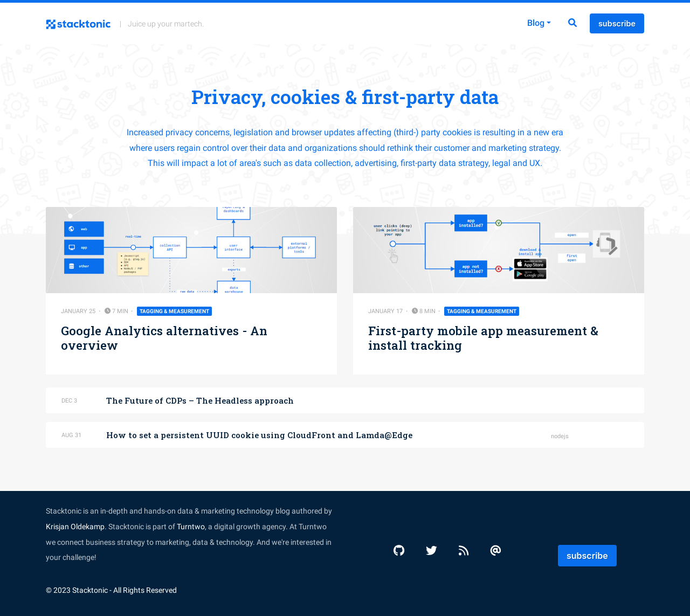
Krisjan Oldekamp (75, 527)
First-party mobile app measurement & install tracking (483, 338)
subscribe (617, 23)
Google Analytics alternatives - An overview (164, 338)
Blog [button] (536, 23)
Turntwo (191, 527)
